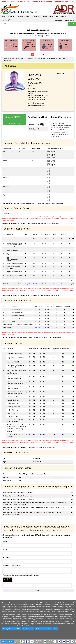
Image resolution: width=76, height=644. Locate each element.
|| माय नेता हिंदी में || (7, 20)
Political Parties (48, 17)
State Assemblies (24, 17)
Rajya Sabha (36, 17)
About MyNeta (70, 20)
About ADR (59, 20)
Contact (38, 629)
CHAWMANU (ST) (33, 58)
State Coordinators (28, 629)
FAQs (55, 629)
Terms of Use (47, 629)
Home (4, 17)
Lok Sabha (12, 17)
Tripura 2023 (14, 58)
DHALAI (22, 58)
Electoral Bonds (61, 17)
